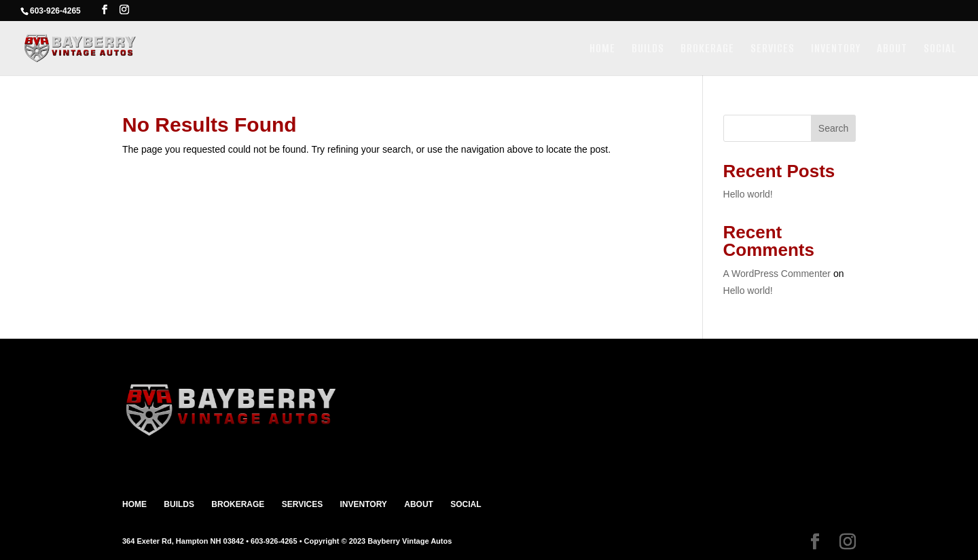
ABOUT (892, 50)
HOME (602, 50)
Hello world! (748, 194)
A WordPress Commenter (777, 274)
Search (833, 128)
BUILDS (648, 50)
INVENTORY (836, 50)
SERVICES (773, 50)
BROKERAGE (707, 50)
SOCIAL (940, 50)
